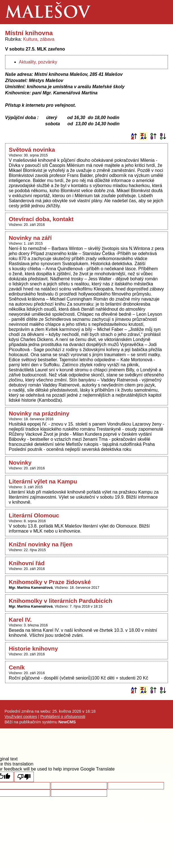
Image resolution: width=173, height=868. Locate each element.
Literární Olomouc (34, 515)
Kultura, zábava (39, 39)
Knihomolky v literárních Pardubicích (61, 601)
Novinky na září (30, 238)
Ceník (17, 667)
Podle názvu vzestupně (134, 136)
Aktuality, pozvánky (38, 62)
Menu (161, 12)
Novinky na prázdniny (39, 413)
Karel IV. (20, 620)
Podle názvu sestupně (143, 136)
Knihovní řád (27, 563)
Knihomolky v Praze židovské (50, 582)
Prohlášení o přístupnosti (63, 717)
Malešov (47, 14)
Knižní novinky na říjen (41, 544)
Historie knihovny (33, 648)
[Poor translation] (24, 777)
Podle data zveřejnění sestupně (163, 136)
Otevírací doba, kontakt (41, 219)
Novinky (20, 463)
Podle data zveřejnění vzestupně (153, 136)
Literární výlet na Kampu (43, 481)
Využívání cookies (21, 717)
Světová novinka (32, 150)
